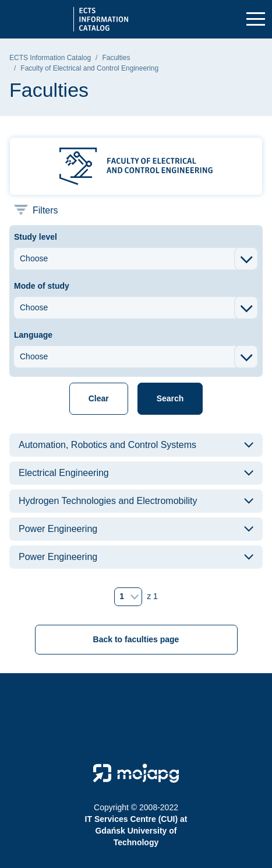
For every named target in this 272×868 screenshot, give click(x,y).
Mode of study (42, 286)
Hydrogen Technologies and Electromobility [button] (108, 501)
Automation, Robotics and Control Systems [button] (107, 445)
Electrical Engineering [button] (64, 473)
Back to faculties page (136, 639)
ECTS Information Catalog (50, 58)
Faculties (116, 58)
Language (33, 335)
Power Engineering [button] (58, 529)
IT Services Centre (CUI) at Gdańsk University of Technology (136, 831)
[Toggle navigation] (256, 20)
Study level (36, 237)
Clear (99, 398)
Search (170, 398)
